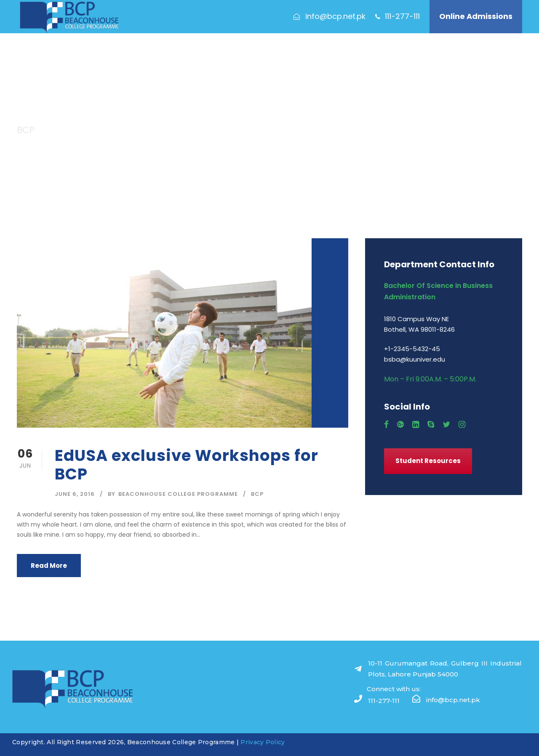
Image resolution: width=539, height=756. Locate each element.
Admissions (169, 55)
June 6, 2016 (75, 494)
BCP (257, 494)
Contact (424, 55)
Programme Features (270, 55)
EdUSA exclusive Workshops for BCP (187, 465)
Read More (49, 566)
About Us (129, 55)
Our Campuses (338, 55)
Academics (212, 55)
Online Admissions (476, 16)
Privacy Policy (263, 742)
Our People (386, 55)
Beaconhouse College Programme (178, 494)
